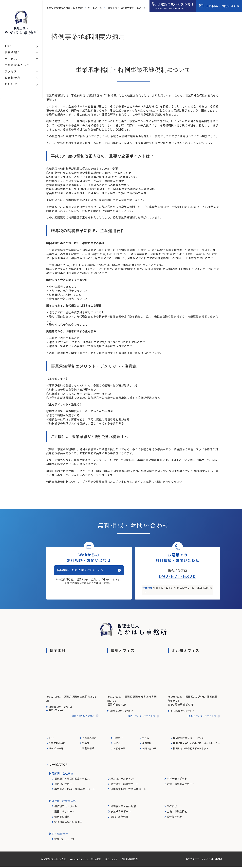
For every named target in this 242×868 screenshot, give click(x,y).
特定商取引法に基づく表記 (55, 860)
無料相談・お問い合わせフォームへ (85, 573)
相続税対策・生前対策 (123, 808)
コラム (143, 739)
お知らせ (117, 744)
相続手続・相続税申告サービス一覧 (127, 8)
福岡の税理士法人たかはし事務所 (65, 8)
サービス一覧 (95, 8)
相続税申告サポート (66, 808)
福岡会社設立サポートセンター (187, 739)
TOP (52, 739)
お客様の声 (118, 750)
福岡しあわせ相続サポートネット (189, 750)
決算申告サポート (177, 780)
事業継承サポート (121, 813)
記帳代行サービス (64, 840)
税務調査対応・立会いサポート (128, 790)
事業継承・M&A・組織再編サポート (75, 790)
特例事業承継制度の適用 (68, 823)
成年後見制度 (174, 818)
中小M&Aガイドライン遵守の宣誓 (92, 860)
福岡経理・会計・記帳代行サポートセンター (195, 744)
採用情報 (144, 744)
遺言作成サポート (64, 813)
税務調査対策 (62, 818)
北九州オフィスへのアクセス (201, 718)
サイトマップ (121, 860)
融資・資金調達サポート (181, 785)
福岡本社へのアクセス (83, 717)
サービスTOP (58, 766)
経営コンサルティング (123, 780)
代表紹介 (117, 739)
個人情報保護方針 (142, 860)
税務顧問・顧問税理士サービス (72, 780)
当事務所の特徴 (58, 744)
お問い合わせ (147, 750)
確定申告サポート (64, 785)
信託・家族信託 (119, 818)
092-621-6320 (178, 577)
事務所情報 (88, 750)
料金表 (86, 744)
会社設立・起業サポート (124, 785)
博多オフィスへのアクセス (141, 718)
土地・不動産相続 (177, 813)
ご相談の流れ (89, 739)
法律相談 (172, 808)
